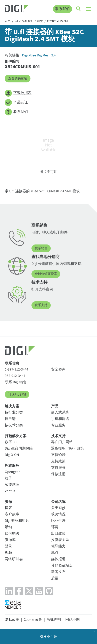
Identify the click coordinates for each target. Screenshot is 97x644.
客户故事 (12, 514)
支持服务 (58, 468)
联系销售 (41, 248)
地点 (55, 553)
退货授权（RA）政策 (68, 448)
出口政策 (58, 533)
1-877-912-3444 (17, 369)
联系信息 (12, 363)
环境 (55, 527)
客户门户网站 (62, 442)
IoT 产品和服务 (24, 21)
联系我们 (63, 9)
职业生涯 (58, 521)
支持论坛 (58, 455)
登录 (8, 546)
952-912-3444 (15, 376)
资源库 (10, 540)
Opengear (12, 472)
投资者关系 (60, 540)
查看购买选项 (18, 78)
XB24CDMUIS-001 (58, 21)
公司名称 (58, 502)
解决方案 (12, 406)
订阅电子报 (17, 394)
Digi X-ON (12, 455)
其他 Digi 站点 (62, 565)
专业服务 (58, 425)
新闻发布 (58, 572)
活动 (8, 527)
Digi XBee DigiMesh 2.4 (39, 55)
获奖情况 (58, 514)
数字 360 (12, 442)
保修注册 (58, 474)
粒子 (8, 478)
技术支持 (58, 436)
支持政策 (58, 461)
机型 (40, 21)
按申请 (10, 419)
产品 (55, 406)
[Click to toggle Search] (79, 9)
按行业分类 (14, 412)
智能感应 (12, 485)
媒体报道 (58, 559)
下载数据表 (18, 93)
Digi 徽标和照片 (17, 521)
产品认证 (16, 103)
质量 (55, 578)
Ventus (10, 491)
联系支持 (41, 305)
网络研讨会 (14, 559)
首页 (8, 21)
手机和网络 (60, 419)
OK (48, 635)
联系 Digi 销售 (16, 382)
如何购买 (12, 533)
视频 (8, 553)
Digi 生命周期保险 (19, 448)
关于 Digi (58, 508)
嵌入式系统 (60, 412)
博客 (8, 508)
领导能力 (58, 546)
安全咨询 (58, 369)
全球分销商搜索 (46, 274)
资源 (8, 502)
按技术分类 (14, 425)
